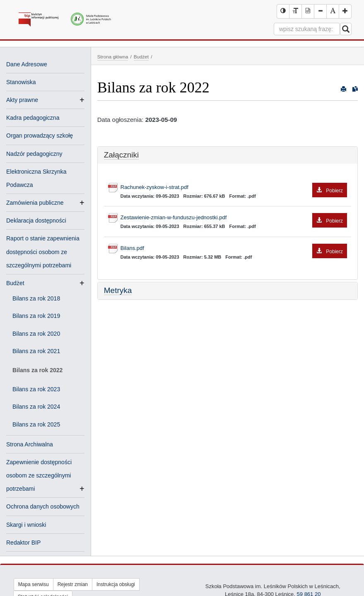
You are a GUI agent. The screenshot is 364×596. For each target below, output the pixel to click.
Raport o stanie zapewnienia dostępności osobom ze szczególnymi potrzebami (43, 252)
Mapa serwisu (34, 584)
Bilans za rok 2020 (36, 334)
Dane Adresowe (27, 64)
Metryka (118, 290)
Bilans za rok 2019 (36, 316)
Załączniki (121, 155)
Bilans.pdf (234, 248)
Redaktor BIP (23, 543)
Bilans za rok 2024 (36, 407)
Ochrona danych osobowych (43, 506)
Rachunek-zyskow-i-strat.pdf (234, 188)
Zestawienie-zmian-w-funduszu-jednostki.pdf (234, 218)
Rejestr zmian (73, 584)
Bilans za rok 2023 (36, 389)
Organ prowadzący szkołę (40, 136)
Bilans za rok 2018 (36, 298)
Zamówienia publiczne (35, 203)
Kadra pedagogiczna (33, 118)
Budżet (15, 283)
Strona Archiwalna (30, 444)
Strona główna (113, 57)
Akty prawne (22, 100)
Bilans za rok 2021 (36, 351)
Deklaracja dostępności (36, 220)
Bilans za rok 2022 (37, 370)
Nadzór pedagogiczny (34, 154)
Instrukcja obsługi (116, 584)
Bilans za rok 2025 (36, 424)
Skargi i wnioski (26, 525)
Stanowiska (21, 82)
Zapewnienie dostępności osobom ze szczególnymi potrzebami (39, 476)
